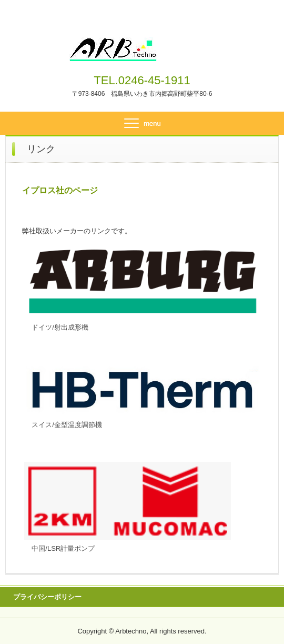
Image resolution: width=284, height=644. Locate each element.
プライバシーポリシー (47, 597)
